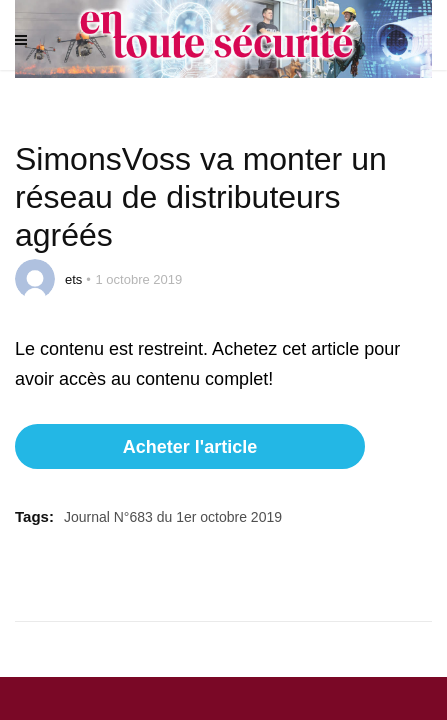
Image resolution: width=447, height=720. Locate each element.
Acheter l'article (190, 447)
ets (73, 279)
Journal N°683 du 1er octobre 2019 (173, 517)
